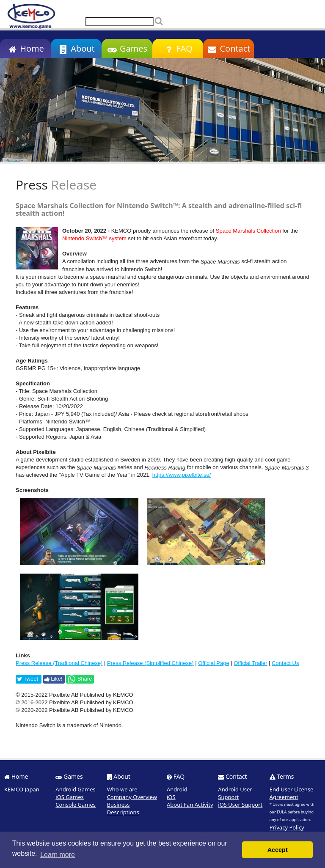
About (76, 48)
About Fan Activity (190, 805)
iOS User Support (240, 805)
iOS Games (70, 797)
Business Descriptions (123, 808)
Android (177, 789)
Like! (54, 679)
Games (127, 48)
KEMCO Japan (22, 789)
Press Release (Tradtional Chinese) (59, 663)
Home (25, 48)
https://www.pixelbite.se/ (182, 475)
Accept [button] (278, 850)
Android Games (76, 789)
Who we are (122, 789)
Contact (229, 48)
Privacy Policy (287, 827)
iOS (171, 797)
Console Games (76, 805)
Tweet (28, 679)
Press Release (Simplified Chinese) (150, 663)
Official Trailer (250, 663)
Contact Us (285, 663)
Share (80, 679)
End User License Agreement (292, 793)
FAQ (178, 48)
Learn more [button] (58, 855)
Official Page (213, 663)
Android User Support (235, 793)
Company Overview (132, 797)
